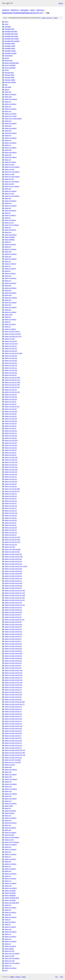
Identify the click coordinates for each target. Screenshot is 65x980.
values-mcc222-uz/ (11, 532)
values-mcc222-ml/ (11, 460)
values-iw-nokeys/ (11, 278)
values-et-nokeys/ (10, 201)
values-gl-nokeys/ (10, 230)
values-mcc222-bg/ (11, 358)
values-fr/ (8, 218)
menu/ (7, 70)
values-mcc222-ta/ (11, 515)
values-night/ (9, 806)
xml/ (6, 970)
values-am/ (8, 97)
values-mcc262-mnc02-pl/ (13, 697)
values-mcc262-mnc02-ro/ (13, 707)
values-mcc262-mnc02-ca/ (13, 578)
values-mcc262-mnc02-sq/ (13, 719)
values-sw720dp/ (10, 900)
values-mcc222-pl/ (11, 484)
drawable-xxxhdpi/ (11, 53)
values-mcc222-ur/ (11, 530)
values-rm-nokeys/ (11, 844)
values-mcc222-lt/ (10, 452)
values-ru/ (8, 852)
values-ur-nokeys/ (10, 936)
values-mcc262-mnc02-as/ (13, 561)
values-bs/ (8, 135)
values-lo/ (8, 317)
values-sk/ (8, 861)
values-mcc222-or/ (11, 479)
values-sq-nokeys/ (11, 874)
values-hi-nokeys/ (10, 244)
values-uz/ (8, 939)
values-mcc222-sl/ (11, 503)
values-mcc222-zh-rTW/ (12, 542)
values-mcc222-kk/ (11, 438)
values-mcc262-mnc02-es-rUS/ (15, 605)
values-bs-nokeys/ (11, 138)
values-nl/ (8, 808)
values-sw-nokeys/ (11, 888)
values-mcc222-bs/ (11, 363)
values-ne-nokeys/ (11, 803)
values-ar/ (8, 102)
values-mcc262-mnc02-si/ (13, 711)
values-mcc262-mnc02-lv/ (13, 668)
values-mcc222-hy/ (11, 421)
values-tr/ (8, 924)
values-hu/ (8, 252)
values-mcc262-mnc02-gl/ (13, 622)
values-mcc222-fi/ (10, 402)
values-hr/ (8, 247)
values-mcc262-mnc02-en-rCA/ (15, 593)
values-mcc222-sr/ (11, 508)
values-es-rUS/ (9, 193)
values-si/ (8, 857)
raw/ (6, 85)
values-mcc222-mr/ (11, 465)
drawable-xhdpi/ (10, 48)
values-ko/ (8, 305)
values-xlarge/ (9, 949)
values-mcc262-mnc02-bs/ (13, 576)
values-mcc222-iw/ (11, 431)
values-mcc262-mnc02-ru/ (13, 709)
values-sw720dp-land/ (12, 903)
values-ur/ (8, 934)
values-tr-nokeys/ (10, 927)
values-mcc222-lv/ (11, 455)
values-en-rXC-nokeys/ (12, 186)
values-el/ (8, 160)
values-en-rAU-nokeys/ (12, 167)
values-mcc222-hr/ (11, 416)
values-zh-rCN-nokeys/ (12, 953)
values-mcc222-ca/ (11, 365)
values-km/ (8, 295)
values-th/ (8, 915)
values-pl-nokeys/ (10, 828)
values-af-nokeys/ (10, 94)
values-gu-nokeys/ (11, 235)
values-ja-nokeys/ (10, 283)
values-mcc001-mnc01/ (12, 331)
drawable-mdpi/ (10, 43)
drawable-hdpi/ (9, 29)
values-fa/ (8, 208)
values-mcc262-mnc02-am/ (14, 556)
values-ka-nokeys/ (11, 288)
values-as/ (8, 106)
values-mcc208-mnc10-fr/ (13, 336)
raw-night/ (8, 87)
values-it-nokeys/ (10, 273)
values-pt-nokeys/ (10, 832)
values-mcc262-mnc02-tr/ (13, 738)
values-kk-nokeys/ (11, 293)
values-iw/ (8, 276)
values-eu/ (8, 203)
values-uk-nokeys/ (11, 932)
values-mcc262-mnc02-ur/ (13, 743)
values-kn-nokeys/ (11, 302)
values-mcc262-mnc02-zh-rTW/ (15, 755)
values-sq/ (8, 871)
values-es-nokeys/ (11, 191)
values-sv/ (8, 881)
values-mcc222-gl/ (11, 409)
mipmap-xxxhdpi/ (10, 82)
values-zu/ (8, 966)
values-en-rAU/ (9, 164)
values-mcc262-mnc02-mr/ (13, 678)
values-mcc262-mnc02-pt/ (13, 699)
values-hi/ (8, 242)
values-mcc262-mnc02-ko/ (13, 658)
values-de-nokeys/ (11, 157)
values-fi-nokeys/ (10, 215)
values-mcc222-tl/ (10, 523)
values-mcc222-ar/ (11, 346)
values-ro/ (8, 847)
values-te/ (8, 910)
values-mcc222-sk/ (11, 501)
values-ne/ (8, 801)
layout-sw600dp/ (10, 68)
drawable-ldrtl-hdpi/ (11, 31)
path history (47, 18)
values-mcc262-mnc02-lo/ (13, 663)
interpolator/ (9, 56)
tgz (56, 18)
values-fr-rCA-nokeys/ (12, 225)
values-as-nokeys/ (11, 109)
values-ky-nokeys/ (11, 312)
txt (56, 977)
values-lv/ (8, 327)
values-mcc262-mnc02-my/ (14, 682)
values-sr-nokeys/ (10, 878)
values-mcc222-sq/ (11, 506)
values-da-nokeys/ (11, 152)
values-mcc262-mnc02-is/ (13, 639)
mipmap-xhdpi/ (10, 77)
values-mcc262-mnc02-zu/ (13, 757)
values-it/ (8, 271)
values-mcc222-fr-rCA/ (12, 406)
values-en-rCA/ (9, 169)
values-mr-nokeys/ (11, 784)
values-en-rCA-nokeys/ (12, 172)
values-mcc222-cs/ (11, 368)
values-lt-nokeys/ (10, 324)
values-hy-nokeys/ (11, 259)
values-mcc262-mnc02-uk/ (13, 740)
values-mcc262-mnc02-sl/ (13, 716)
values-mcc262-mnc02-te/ (13, 731)
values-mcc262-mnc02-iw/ (13, 644)
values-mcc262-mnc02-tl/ (13, 736)
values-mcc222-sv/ (11, 511)
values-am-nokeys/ (11, 99)
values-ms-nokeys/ (11, 789)
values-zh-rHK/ (9, 956)
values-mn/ (8, 777)
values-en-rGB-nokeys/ (12, 177)
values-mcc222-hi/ (11, 414)
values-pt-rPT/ (9, 840)
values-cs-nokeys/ (11, 148)
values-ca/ (8, 140)
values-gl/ (8, 227)
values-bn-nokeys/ (11, 133)
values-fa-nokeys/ (10, 210)
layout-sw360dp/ (10, 65)
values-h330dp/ (10, 237)
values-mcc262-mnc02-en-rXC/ (15, 600)
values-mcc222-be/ (11, 356)
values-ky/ (8, 310)
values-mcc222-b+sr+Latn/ (13, 353)
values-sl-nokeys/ (10, 869)
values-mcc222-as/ (11, 348)
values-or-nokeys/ (11, 818)
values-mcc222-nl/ (11, 477)
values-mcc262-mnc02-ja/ (13, 646)
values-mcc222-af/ (11, 341)
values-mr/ (8, 782)
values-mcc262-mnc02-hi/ (13, 627)
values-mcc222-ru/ (11, 496)
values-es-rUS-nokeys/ (12, 196)
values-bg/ (8, 126)
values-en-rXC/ (9, 184)
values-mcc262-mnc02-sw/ (13, 726)
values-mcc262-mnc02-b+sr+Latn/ (16, 566)
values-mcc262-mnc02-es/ (13, 603)
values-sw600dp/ (10, 895)
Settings (40, 10)
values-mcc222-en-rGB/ (12, 382)
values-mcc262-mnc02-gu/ (13, 624)
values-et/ (8, 198)
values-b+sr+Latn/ (11, 116)
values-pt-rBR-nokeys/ (12, 837)
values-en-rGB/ (10, 174)
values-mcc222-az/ (11, 351)
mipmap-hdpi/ (9, 73)
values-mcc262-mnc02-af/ (13, 554)
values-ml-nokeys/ (11, 774)
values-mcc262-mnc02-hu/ (13, 632)
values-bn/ (8, 131)
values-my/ (8, 791)
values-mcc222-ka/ (11, 436)
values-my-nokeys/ (11, 794)
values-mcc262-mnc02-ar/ (13, 559)
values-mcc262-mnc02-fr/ (13, 617)
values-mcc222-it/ (10, 428)
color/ (7, 24)
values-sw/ (8, 886)
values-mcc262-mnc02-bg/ (13, 571)
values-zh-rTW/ (10, 961)
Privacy (18, 977)
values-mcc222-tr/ (11, 525)
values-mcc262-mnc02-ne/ (13, 687)
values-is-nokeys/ (10, 269)
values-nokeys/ (10, 813)
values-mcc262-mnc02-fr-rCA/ (14, 620)
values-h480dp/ (10, 240)
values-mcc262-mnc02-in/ (13, 636)
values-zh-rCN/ (9, 951)
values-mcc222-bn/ (11, 360)
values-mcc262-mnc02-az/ (13, 564)
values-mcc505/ (10, 765)
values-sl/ (8, 866)
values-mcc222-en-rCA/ (12, 380)
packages (24, 10)
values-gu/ (8, 232)
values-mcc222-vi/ (11, 535)
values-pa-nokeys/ (11, 823)
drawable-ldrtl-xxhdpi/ (12, 39)
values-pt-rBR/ (9, 835)
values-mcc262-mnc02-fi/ (13, 615)
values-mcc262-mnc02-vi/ (13, 748)
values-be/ (8, 121)
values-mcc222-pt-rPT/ (12, 491)
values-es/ (8, 189)
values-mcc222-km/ (11, 440)
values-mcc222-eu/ (11, 397)
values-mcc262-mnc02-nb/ (13, 685)
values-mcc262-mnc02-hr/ (13, 629)
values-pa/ (8, 820)
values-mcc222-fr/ (11, 404)
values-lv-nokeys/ (10, 329)
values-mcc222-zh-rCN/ (12, 537)
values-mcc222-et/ (11, 394)
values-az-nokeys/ (11, 114)
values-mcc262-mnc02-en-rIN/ (15, 598)
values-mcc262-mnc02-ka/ (13, 648)
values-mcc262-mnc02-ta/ (13, 728)
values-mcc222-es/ (11, 390)
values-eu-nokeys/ (11, 206)
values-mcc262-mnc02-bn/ (13, 573)
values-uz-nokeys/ (11, 941)
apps (32, 10)
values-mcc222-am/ (11, 344)
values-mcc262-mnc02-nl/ (13, 690)
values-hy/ (8, 256)
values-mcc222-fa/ (11, 399)
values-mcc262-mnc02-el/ (13, 588)
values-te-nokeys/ (10, 912)
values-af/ (8, 92)
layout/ (7, 58)
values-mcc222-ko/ (11, 445)
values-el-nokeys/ (10, 162)
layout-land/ (9, 60)
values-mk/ (8, 767)
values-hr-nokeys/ (10, 249)
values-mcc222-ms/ (11, 467)
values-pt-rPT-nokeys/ (12, 842)
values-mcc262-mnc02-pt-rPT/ (15, 704)
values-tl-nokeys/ (10, 922)
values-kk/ (8, 290)
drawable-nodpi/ (10, 46)
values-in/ (8, 261)
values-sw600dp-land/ (12, 898)
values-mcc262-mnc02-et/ (13, 607)
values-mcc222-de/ (11, 373)
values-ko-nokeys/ (11, 307)
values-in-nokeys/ (10, 264)
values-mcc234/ (10, 547)
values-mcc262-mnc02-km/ (14, 653)
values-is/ (8, 266)
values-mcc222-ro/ (11, 494)
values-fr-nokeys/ (10, 220)
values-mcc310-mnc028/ (13, 760)
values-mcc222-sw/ (11, 513)
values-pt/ (8, 830)
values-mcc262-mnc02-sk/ (13, 714)
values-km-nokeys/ (11, 298)
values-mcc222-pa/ (11, 481)
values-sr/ (8, 876)
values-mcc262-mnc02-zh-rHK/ (15, 753)
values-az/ (8, 111)
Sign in (61, 3)
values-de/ (8, 155)
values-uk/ (8, 929)
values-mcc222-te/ (11, 518)
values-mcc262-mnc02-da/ (13, 583)
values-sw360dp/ (10, 893)
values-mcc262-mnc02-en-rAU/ (15, 590)
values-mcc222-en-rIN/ (12, 385)
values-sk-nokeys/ (11, 864)
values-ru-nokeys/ (10, 854)
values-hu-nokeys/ (11, 254)
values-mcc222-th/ (11, 520)
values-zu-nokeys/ (11, 968)
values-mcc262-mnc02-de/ (13, 586)
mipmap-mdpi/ (9, 75)
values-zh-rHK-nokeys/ (12, 958)
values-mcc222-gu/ (11, 411)
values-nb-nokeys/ (11, 799)
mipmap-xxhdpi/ (10, 80)
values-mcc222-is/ (11, 426)
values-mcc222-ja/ (11, 433)
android (5, 10)
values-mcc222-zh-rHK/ (12, 540)
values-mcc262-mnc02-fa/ (13, 612)
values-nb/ (8, 796)
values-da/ (8, 150)
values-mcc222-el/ (11, 375)
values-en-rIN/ (9, 179)
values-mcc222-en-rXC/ (12, 387)
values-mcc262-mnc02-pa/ (13, 694)
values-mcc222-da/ (11, 370)
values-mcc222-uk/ (11, 528)
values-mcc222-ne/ (11, 474)
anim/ (6, 22)
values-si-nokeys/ (10, 859)
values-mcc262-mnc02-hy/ (13, 634)
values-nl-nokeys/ (10, 811)
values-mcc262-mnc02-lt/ (13, 665)
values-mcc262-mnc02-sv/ (13, 724)
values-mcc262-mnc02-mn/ (14, 675)
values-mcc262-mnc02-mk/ (14, 670)
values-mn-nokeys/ (11, 779)
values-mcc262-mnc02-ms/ (14, 680)
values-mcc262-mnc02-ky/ (13, 661)
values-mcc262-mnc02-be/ (13, 569)
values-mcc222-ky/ (11, 448)
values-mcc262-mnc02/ (12, 552)
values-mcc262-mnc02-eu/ (13, 610)
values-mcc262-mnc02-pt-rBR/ (15, 702)
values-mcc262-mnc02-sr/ (13, 721)
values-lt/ (8, 322)
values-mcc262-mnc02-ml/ (13, 673)
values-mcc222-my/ (11, 469)
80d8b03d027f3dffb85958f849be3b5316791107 (22, 13)
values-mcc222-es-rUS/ (12, 392)
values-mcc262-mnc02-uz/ (13, 745)
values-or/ (8, 816)
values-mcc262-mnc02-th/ (13, 733)
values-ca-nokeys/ (11, 143)
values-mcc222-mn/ (11, 462)
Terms (24, 977)
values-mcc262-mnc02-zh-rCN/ (15, 750)
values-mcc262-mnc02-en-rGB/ (15, 595)
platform (15, 10)
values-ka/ (8, 285)
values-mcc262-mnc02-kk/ (13, 651)
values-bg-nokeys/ (11, 128)
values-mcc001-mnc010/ (13, 334)
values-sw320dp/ (10, 891)
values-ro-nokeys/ (11, 849)
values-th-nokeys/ (10, 917)
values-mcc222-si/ (11, 498)
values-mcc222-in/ (11, 423)
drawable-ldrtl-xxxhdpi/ (12, 41)
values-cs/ (8, 145)
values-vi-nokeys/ (10, 946)
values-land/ (9, 315)
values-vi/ (8, 944)
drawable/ (8, 27)
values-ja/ (8, 281)
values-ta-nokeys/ (10, 907)
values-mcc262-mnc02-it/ (13, 641)
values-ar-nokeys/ (10, 104)
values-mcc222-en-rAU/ (12, 377)
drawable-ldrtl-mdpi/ (11, 34)
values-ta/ (8, 905)
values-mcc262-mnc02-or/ (13, 692)
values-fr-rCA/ (9, 223)
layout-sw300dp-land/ (12, 63)
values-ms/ (8, 786)
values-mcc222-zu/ (11, 544)
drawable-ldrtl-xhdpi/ (11, 36)
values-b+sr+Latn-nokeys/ (13, 118)
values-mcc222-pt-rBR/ (12, 489)
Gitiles (12, 977)
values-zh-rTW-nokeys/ (12, 963)
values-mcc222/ (10, 339)
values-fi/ (8, 213)
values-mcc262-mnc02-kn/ (13, 656)
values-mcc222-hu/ (11, 419)
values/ (7, 89)
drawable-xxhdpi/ (10, 51)
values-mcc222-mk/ (11, 457)
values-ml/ (8, 772)
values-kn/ (8, 300)
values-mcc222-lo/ (11, 450)
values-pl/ (8, 825)
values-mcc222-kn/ (11, 443)
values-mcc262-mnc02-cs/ (13, 581)
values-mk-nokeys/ (11, 769)
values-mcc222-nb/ (11, 472)
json (61, 977)
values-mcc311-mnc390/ (13, 762)
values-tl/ (8, 920)
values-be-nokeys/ (11, 123)
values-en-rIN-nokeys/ (12, 181)
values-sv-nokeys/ (11, 883)
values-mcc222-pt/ (11, 486)
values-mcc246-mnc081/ (13, 549)
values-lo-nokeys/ (10, 319)
